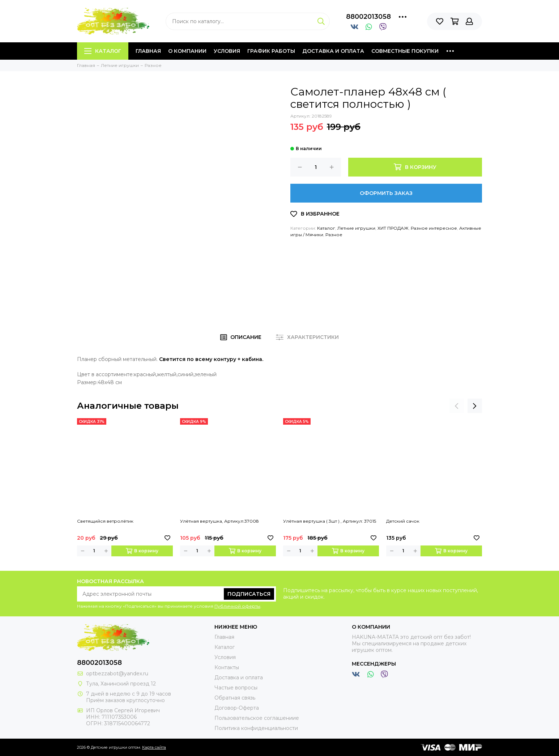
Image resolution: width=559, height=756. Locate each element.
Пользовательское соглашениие (257, 718)
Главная (148, 51)
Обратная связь (235, 698)
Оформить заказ (386, 193)
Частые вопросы (236, 688)
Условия (227, 51)
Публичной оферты (237, 606)
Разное (334, 235)
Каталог (103, 51)
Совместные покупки (405, 51)
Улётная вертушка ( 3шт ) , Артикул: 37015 (330, 521)
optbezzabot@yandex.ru (117, 674)
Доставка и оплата (333, 51)
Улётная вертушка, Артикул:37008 (219, 521)
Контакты (227, 667)
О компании (187, 51)
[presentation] (457, 406)
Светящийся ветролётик (105, 521)
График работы (271, 51)
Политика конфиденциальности (256, 728)
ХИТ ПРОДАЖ (393, 228)
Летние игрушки (356, 228)
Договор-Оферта (237, 708)
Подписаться (249, 594)
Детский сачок (403, 521)
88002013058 (368, 17)
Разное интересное (434, 228)
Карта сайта (154, 747)
